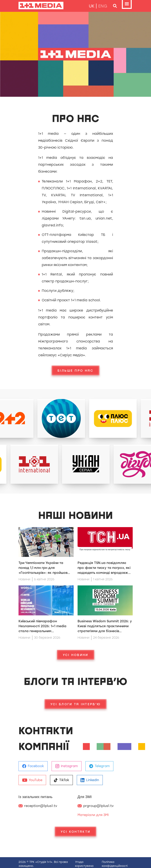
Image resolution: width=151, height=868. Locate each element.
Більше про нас (75, 370)
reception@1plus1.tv (41, 806)
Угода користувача (84, 864)
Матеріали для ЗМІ (93, 815)
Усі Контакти (76, 832)
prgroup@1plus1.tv (98, 806)
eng (103, 6)
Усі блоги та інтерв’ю (75, 704)
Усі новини (76, 655)
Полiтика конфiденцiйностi (115, 864)
